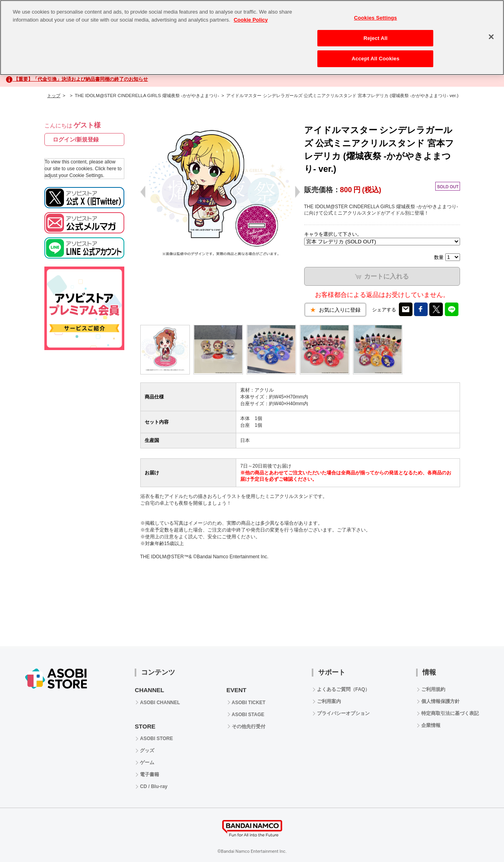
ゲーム (147, 762)
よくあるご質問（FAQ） (344, 689)
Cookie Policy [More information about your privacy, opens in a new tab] (251, 20)
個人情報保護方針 (440, 701)
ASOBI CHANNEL (160, 703)
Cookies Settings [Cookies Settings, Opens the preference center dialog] (376, 18)
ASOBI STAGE (248, 715)
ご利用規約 (433, 689)
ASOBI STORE (156, 739)
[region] (252, 38)
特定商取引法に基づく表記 (450, 713)
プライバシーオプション (343, 713)
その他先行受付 (249, 727)
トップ (54, 96)
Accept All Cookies (376, 59)
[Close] (491, 37)
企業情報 (431, 725)
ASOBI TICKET (249, 703)
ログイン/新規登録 (76, 139)
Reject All (375, 38)
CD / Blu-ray (154, 786)
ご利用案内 (329, 701)
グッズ (147, 751)
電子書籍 (149, 774)
